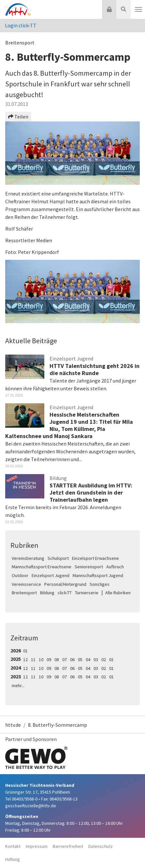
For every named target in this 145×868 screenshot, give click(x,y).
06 (72, 660)
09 (49, 660)
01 (25, 651)
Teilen (18, 117)
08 (57, 660)
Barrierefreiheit (68, 846)
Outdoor (20, 575)
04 (88, 660)
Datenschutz (101, 846)
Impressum (37, 846)
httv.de (13, 725)
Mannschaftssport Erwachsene (42, 567)
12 (25, 660)
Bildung (47, 593)
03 (96, 660)
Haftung (13, 859)
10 (41, 660)
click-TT (65, 593)
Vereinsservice (26, 584)
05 (80, 660)
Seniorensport (89, 567)
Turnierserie (87, 593)
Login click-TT (21, 25)
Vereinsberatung (28, 558)
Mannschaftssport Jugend (98, 575)
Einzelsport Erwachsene (95, 558)
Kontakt (13, 846)
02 (104, 660)
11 (33, 660)
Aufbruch (115, 567)
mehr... (18, 686)
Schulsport (58, 558)
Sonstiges (100, 584)
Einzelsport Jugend (51, 575)
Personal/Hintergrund (65, 584)
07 (65, 660)
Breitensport (24, 593)
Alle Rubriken (118, 593)
